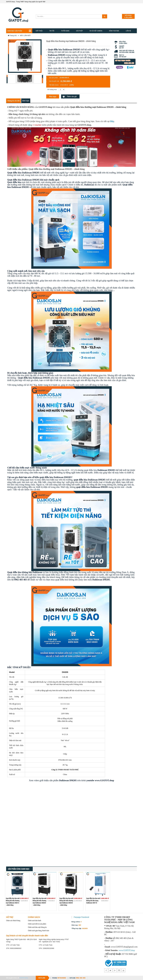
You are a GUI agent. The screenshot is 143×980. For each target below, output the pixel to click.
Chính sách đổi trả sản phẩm (37, 924)
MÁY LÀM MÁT (25, 35)
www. (121, 950)
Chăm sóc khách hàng (13, 920)
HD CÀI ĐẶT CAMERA (96, 31)
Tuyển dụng (65, 31)
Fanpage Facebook (81, 917)
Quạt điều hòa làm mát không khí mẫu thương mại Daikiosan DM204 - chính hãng (66, 902)
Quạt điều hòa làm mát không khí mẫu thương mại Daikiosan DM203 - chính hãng (39, 902)
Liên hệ (128, 31)
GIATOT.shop (24, 978)
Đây (112, 121)
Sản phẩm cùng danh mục (19, 869)
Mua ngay (53, 96)
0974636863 (62, 978)
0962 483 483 (81, 978)
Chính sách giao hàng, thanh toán (38, 930)
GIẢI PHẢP (79, 31)
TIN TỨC (52, 31)
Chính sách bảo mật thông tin (37, 927)
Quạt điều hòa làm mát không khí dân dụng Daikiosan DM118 (93, 901)
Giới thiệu (39, 31)
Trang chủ (12, 35)
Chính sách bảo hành (35, 920)
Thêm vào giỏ (72, 96)
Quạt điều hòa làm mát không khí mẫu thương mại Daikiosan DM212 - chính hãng (13, 902)
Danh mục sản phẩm (19, 31)
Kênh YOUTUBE (114, 31)
